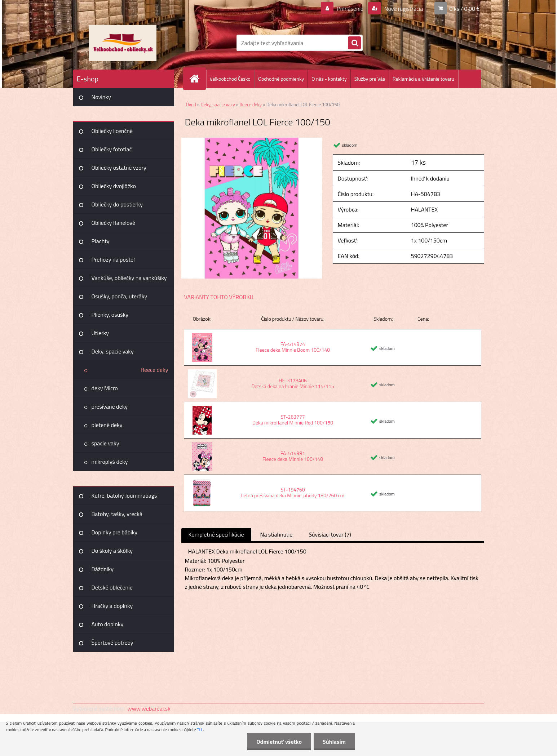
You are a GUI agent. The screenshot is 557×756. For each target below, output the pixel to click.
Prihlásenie (350, 9)
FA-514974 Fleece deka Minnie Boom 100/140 (293, 347)
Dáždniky (103, 569)
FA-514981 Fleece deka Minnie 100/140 (293, 456)
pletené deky (107, 425)
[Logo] (123, 43)
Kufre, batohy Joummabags (124, 495)
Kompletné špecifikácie (216, 534)
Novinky (101, 97)
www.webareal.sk (149, 708)
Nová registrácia (403, 9)
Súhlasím (334, 742)
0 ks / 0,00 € (464, 9)
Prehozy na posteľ (113, 259)
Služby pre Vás (370, 79)
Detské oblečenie (112, 587)
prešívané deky (110, 406)
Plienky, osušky (110, 315)
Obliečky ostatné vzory (119, 168)
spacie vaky (105, 443)
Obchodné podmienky (281, 79)
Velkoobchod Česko (230, 79)
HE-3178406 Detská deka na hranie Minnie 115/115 (293, 383)
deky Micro (105, 388)
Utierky (100, 333)
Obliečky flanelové (113, 223)
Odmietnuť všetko (279, 742)
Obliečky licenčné (112, 131)
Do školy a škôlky (112, 551)
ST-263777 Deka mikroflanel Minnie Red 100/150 (293, 420)
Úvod (191, 104)
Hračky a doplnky (112, 606)
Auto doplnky (108, 624)
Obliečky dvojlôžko (114, 186)
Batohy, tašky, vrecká (117, 514)
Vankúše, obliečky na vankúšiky (129, 278)
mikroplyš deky (110, 462)
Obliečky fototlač (112, 149)
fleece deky (155, 370)
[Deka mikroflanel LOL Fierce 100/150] (252, 141)
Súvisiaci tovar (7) (330, 534)
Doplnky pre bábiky (115, 532)
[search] (354, 43)
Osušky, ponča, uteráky (120, 296)
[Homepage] (198, 79)
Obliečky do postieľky (117, 204)
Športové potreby (112, 642)
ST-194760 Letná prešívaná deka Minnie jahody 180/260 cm (293, 492)
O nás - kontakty (329, 79)
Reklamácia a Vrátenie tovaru (423, 79)
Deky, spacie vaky (113, 351)
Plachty (101, 241)
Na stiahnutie (277, 534)
